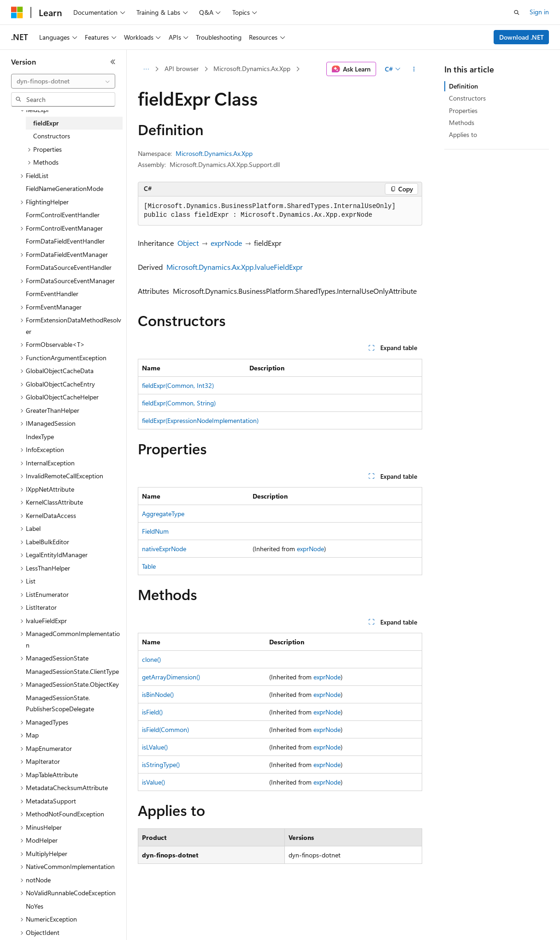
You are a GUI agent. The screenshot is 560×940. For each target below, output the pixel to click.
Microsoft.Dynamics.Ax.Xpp (252, 68)
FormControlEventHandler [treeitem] (63, 215)
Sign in (539, 12)
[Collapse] (113, 62)
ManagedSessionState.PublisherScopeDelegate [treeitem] (60, 703)
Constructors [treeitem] (52, 136)
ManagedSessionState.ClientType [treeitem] (72, 671)
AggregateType (163, 514)
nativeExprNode (164, 549)
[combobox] (63, 81)
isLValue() (155, 747)
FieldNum (155, 531)
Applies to (463, 134)
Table (149, 566)
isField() (152, 712)
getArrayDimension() (171, 677)
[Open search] (517, 12)
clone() (151, 659)
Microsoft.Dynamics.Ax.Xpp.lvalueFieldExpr (235, 267)
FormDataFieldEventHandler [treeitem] (65, 241)
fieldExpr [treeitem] (46, 123)
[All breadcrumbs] (146, 69)
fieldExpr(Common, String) (179, 403)
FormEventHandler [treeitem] (52, 294)
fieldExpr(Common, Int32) (178, 385)
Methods (462, 122)
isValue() (153, 782)
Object (188, 243)
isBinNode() (158, 694)
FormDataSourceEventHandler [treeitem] (69, 267)
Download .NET (522, 37)
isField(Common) (165, 729)
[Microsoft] (17, 12)
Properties (463, 110)
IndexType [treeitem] (40, 437)
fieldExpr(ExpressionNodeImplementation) (200, 420)
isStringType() (161, 764)
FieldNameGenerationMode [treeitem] (65, 188)
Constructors (467, 98)
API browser (182, 68)
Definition (463, 86)
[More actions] (414, 69)
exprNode (226, 243)
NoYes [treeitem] (35, 906)
